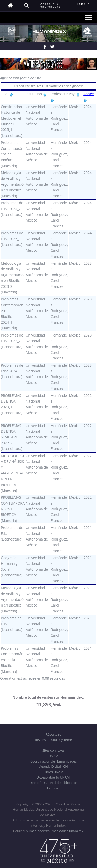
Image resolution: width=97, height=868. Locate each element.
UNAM (54, 756)
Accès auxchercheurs (50, 5)
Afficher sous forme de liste (20, 78)
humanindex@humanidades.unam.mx (55, 831)
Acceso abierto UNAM (53, 777)
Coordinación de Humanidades (53, 761)
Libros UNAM (53, 772)
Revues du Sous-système (53, 740)
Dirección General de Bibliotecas (53, 783)
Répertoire (53, 734)
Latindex (53, 788)
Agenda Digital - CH (54, 766)
